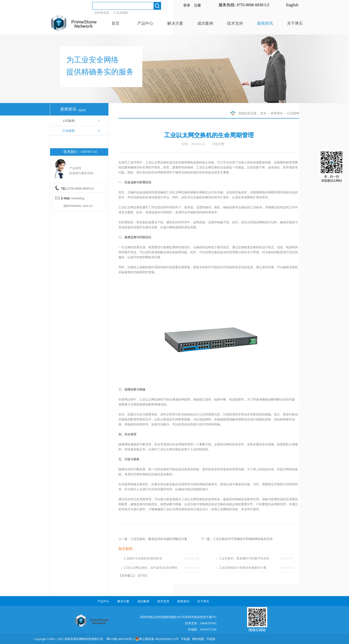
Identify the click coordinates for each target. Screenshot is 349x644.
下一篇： (237, 539)
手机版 (185, 639)
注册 (197, 5)
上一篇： (153, 539)
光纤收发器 (102, 13)
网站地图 (197, 639)
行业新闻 (293, 113)
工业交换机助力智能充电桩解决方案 (243, 568)
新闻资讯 (277, 113)
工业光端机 (121, 13)
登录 (187, 5)
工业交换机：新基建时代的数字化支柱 (244, 558)
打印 (142, 576)
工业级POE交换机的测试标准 (143, 558)
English (292, 5)
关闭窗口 (127, 576)
